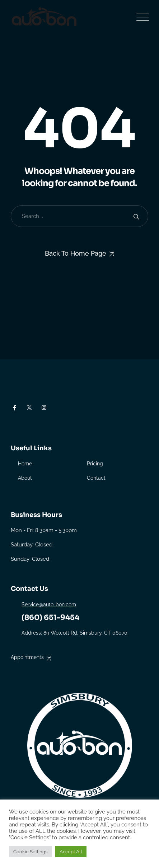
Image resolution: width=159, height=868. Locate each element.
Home (25, 464)
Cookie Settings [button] (30, 852)
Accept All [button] (71, 852)
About (25, 478)
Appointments (27, 657)
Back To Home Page (76, 253)
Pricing (95, 464)
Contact (96, 478)
